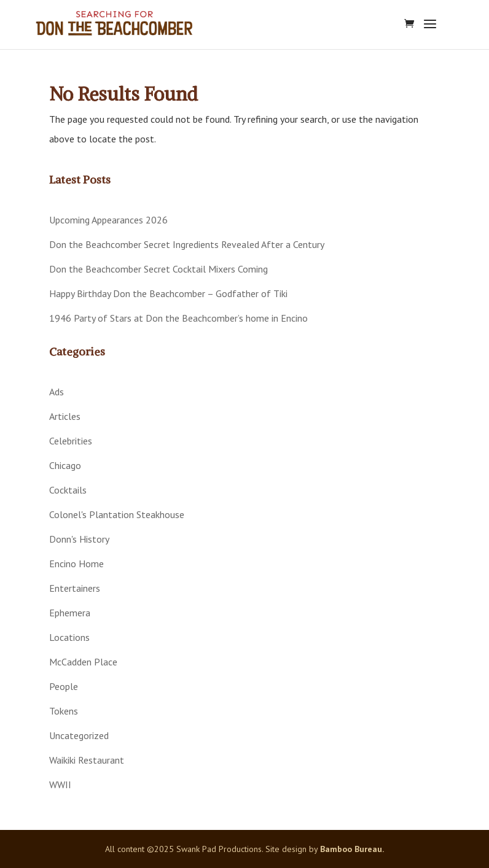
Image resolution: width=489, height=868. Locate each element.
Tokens (64, 711)
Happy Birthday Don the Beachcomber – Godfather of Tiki (168, 293)
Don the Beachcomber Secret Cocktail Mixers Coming (158, 269)
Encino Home (76, 564)
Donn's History (79, 539)
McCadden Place (83, 662)
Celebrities (71, 441)
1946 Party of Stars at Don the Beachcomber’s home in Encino (178, 318)
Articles (65, 416)
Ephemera (70, 613)
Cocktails (68, 490)
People (64, 686)
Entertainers (75, 588)
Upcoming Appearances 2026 (108, 220)
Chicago (65, 465)
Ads (57, 392)
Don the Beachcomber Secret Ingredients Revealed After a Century (187, 244)
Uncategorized (79, 735)
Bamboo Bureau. (352, 849)
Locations (69, 637)
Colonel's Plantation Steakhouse (117, 514)
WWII (60, 785)
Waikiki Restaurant (87, 760)
